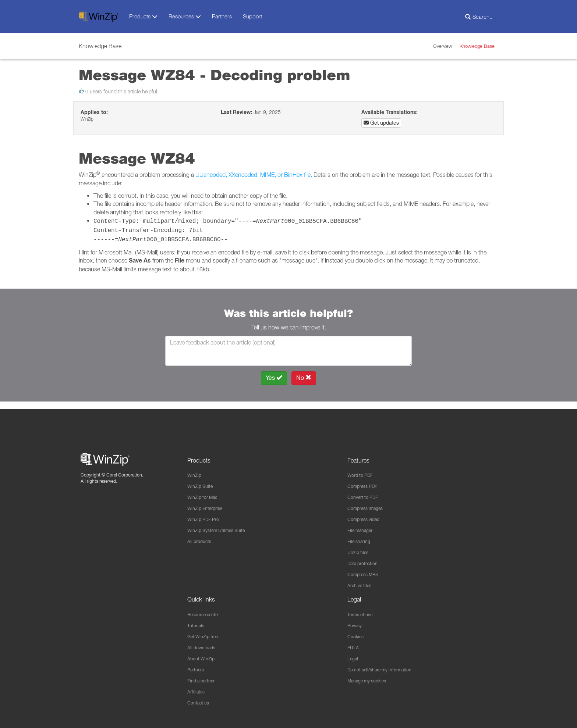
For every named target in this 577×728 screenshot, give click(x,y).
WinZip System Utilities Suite (220, 525)
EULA (354, 646)
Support (252, 16)
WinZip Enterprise (208, 503)
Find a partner (204, 680)
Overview (443, 46)
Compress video (366, 514)
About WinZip (203, 657)
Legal (354, 657)
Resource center (207, 611)
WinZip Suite (202, 480)
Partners (222, 16)
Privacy (356, 623)
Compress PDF (365, 480)
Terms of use (362, 611)
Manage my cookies (371, 680)
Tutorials (197, 623)
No (304, 378)
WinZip (195, 468)
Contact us (200, 703)
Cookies (357, 634)
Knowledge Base (477, 46)
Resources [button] (185, 16)
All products (201, 537)
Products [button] (143, 16)
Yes (274, 378)
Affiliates (197, 691)
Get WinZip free (206, 634)
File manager (363, 525)
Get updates (381, 123)
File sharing (361, 537)
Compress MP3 (365, 571)
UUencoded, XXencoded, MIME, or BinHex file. (254, 175)
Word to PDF (362, 468)
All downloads (203, 646)
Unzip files (359, 548)
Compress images (369, 503)
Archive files (362, 582)
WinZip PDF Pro (206, 514)
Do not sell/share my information (385, 668)
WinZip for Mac (205, 491)
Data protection (365, 560)
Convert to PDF (365, 491)
